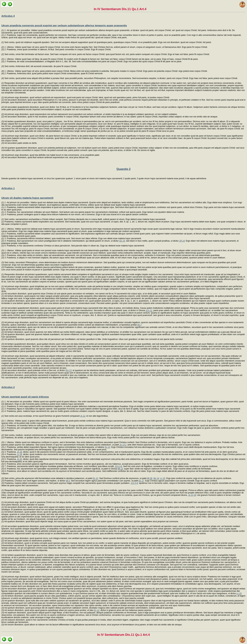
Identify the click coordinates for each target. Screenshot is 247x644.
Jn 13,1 (123, 445)
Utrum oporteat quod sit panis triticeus (25, 397)
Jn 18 (19, 452)
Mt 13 (120, 469)
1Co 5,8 (134, 483)
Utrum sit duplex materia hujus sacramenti (27, 198)
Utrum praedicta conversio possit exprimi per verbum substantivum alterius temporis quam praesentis (64, 25)
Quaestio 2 (123, 169)
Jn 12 (83, 416)
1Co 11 (149, 310)
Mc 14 (156, 478)
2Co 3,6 (119, 466)
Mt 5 (68, 481)
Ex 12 (108, 447)
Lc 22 (163, 478)
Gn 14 (122, 241)
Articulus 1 (8, 188)
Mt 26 (150, 478)
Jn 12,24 (192, 495)
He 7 (139, 325)
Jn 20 (19, 459)
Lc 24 (19, 454)
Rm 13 (69, 370)
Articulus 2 (8, 387)
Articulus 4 (8, 16)
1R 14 (182, 241)
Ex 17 (141, 481)
